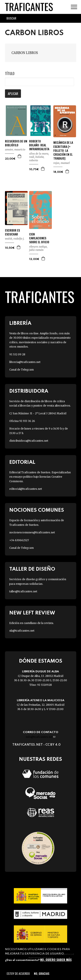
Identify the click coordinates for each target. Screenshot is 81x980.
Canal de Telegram (21, 370)
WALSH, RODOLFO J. (15, 239)
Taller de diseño (32, 569)
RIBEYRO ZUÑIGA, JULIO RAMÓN (38, 248)
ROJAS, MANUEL (62, 163)
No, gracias (42, 973)
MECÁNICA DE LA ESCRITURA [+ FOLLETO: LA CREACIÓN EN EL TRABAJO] (63, 150)
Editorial (22, 462)
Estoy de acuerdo (18, 973)
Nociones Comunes (37, 510)
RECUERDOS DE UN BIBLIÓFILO (16, 143)
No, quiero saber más (56, 960)
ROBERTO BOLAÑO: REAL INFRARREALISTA (39, 145)
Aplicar (13, 93)
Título (10, 73)
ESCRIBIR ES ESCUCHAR (12, 232)
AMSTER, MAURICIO (15, 149)
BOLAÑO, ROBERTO (37, 159)
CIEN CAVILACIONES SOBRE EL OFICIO (39, 238)
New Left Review (32, 613)
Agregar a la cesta (20, 156)
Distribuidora (29, 391)
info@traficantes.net (40, 737)
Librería (20, 323)
